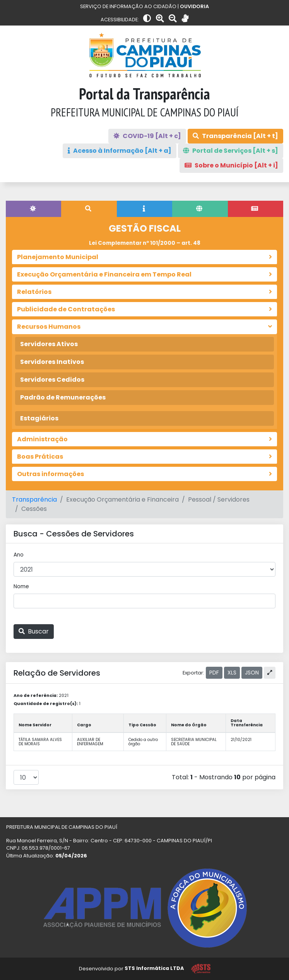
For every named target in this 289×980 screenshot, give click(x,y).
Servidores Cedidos (52, 380)
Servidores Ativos (49, 344)
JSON (252, 673)
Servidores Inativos (52, 362)
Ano (19, 555)
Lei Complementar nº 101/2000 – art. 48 (145, 243)
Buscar (34, 631)
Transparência (34, 499)
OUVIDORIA (194, 6)
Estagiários (39, 418)
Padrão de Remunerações (63, 397)
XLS (232, 673)
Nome (21, 586)
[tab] (33, 209)
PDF (214, 673)
